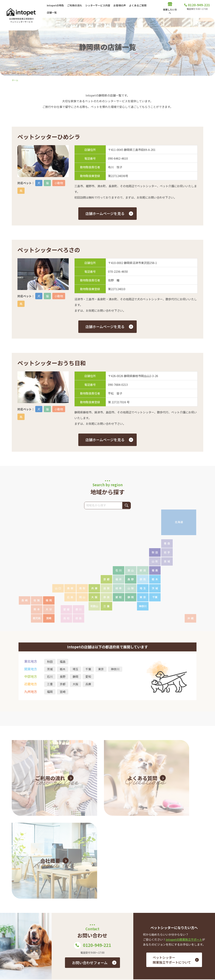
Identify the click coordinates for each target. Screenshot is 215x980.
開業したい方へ (126, 932)
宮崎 (63, 692)
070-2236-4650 (118, 271)
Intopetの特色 (56, 5)
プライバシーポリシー (190, 938)
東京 (101, 669)
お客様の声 (121, 5)
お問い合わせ (195, 926)
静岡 (75, 677)
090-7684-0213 (118, 385)
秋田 (50, 662)
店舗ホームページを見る (105, 213)
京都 (63, 684)
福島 (63, 662)
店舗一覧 (52, 12)
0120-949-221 (93, 840)
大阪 (75, 684)
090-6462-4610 (118, 158)
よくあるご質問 (139, 5)
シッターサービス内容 (99, 5)
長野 (63, 677)
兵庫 (88, 684)
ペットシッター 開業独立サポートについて (172, 854)
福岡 (50, 692)
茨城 (50, 669)
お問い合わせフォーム (90, 857)
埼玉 (75, 669)
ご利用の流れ (75, 5)
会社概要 (198, 932)
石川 (50, 677)
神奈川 (115, 669)
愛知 (88, 677)
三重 (50, 684)
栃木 (63, 669)
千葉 (88, 669)
